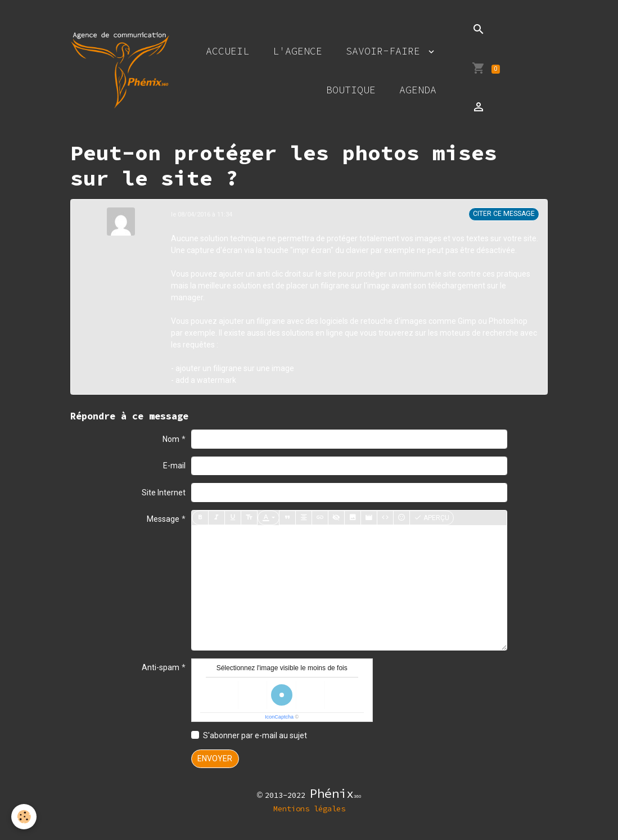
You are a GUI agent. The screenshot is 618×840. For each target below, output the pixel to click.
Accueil (227, 51)
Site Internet (164, 493)
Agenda (418, 90)
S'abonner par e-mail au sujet (255, 735)
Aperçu (432, 518)
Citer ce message (504, 214)
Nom (171, 439)
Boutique (351, 90)
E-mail (174, 466)
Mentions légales (309, 809)
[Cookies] (24, 817)
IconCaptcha (279, 717)
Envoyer (215, 758)
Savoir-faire (386, 51)
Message (163, 519)
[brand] (120, 70)
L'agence (297, 51)
